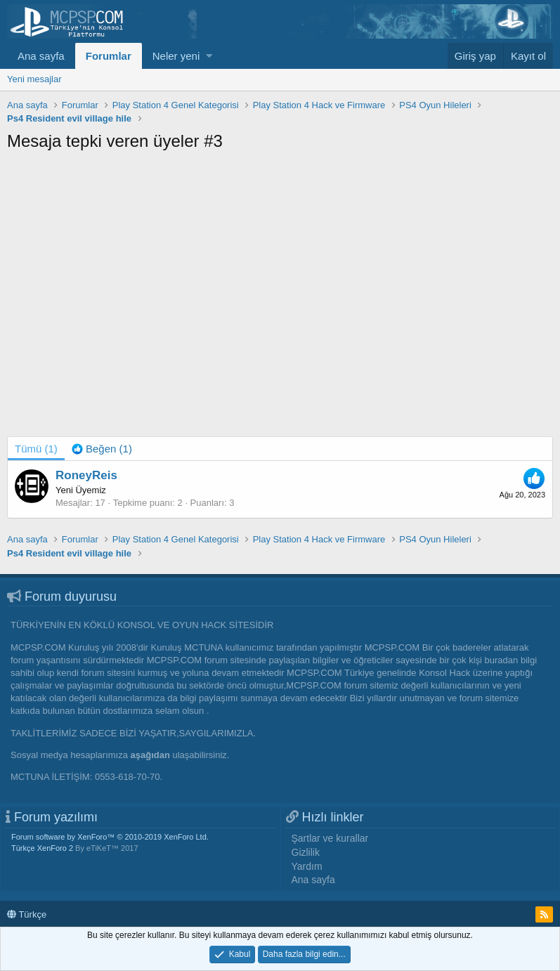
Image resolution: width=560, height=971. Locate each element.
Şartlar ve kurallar (330, 838)
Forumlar (109, 56)
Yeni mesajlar (34, 79)
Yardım (307, 866)
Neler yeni (176, 56)
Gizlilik (306, 852)
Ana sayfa (41, 56)
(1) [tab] (36, 449)
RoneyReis (86, 475)
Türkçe (27, 914)
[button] (209, 56)
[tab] (102, 449)
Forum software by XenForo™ (110, 837)
